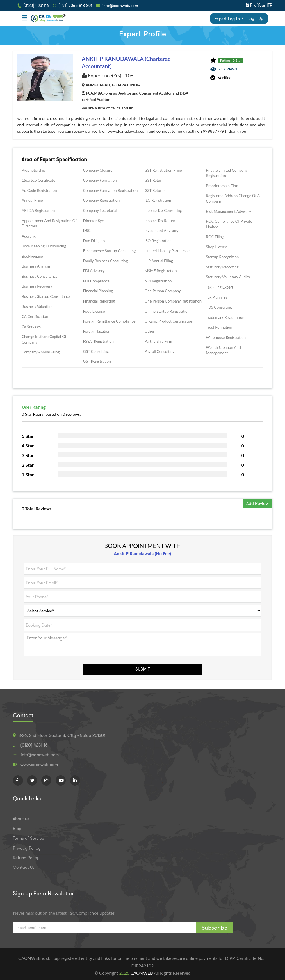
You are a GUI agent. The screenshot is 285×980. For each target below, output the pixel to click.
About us (21, 819)
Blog (17, 829)
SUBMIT (142, 669)
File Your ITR (261, 5)
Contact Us (24, 867)
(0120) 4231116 (36, 6)
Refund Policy (26, 858)
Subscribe (214, 928)
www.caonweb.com (39, 765)
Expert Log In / (229, 19)
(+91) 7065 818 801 (75, 6)
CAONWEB (142, 973)
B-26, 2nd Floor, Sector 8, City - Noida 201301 (62, 735)
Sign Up (256, 18)
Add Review (258, 503)
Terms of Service (28, 838)
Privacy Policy (27, 848)
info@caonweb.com (120, 6)
